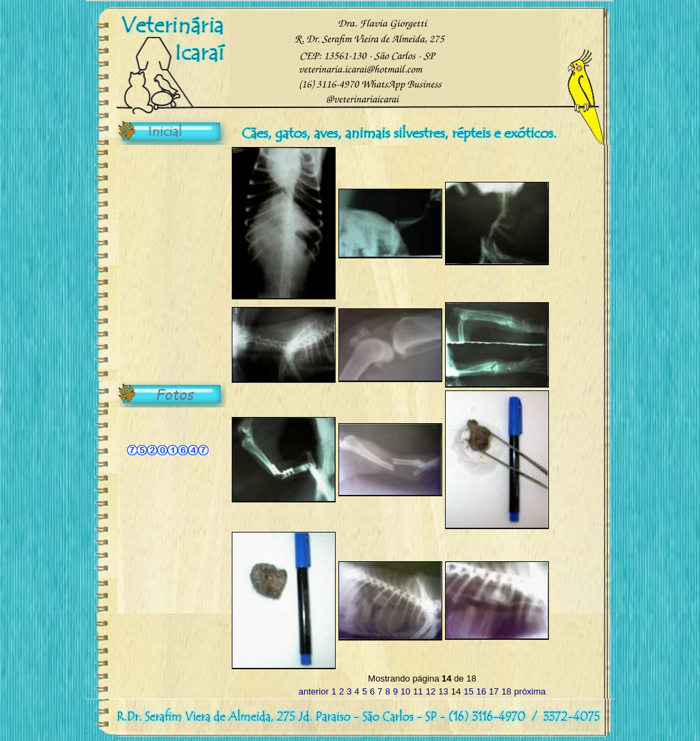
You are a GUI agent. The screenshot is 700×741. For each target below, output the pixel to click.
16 (481, 691)
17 (494, 691)
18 (507, 691)
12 (431, 691)
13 (443, 691)
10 (405, 691)
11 (418, 691)
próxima (530, 691)
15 (468, 691)
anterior (314, 691)
